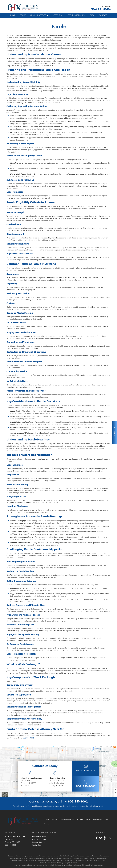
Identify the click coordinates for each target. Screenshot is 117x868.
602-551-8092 (101, 9)
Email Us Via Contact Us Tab (86, 770)
